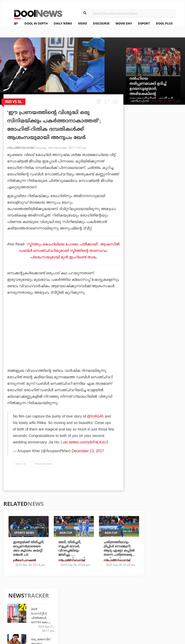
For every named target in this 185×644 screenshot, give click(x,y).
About (19, 592)
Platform (122, 597)
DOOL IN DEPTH (36, 23)
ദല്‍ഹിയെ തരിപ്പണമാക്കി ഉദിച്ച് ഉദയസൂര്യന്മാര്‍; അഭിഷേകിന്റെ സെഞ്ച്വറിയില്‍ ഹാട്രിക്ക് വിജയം (151, 91)
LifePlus (93, 603)
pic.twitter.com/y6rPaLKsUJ (86, 442)
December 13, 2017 (88, 451)
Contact (21, 616)
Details (65, 615)
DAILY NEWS (63, 23)
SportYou (95, 609)
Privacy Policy (27, 604)
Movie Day (123, 603)
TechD (64, 597)
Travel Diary (97, 597)
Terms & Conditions (32, 610)
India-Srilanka (43, 464)
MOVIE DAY (124, 23)
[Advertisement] (63, 344)
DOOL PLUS (164, 23)
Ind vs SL (21, 464)
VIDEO (82, 23)
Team (18, 598)
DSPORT (144, 23)
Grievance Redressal (33, 622)
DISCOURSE (101, 23)
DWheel (65, 603)
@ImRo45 (95, 416)
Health (64, 609)
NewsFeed (122, 609)
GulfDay (93, 615)
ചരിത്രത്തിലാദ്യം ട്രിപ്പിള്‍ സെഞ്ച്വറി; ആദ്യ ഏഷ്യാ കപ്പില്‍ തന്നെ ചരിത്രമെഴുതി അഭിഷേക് (120, 550)
